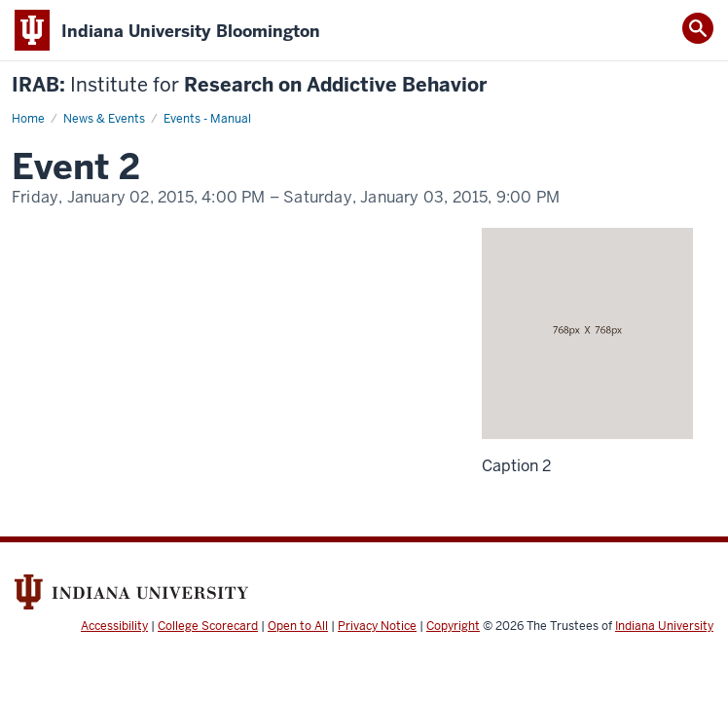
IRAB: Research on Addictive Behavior (249, 85)
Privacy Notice (377, 626)
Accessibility (114, 626)
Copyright (453, 626)
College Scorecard (208, 626)
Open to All (298, 626)
